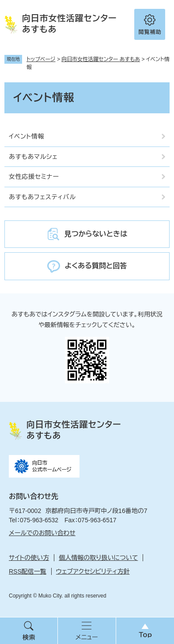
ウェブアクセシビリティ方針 (93, 571)
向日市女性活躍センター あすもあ (101, 59)
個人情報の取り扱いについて (98, 558)
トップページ (41, 59)
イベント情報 (26, 136)
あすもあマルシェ (33, 157)
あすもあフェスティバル (42, 197)
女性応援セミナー (34, 177)
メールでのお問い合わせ (42, 533)
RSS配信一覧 (28, 571)
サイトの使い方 (29, 558)
